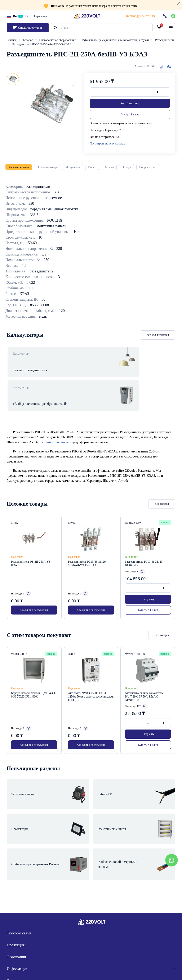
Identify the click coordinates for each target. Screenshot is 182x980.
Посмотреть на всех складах (107, 145)
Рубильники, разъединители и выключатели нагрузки (116, 42)
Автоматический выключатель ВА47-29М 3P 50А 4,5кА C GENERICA (144, 685)
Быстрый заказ (130, 116)
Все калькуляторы (158, 338)
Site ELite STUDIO (160, 972)
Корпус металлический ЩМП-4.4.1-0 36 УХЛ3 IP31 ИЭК (34, 684)
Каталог (28, 42)
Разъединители (165, 42)
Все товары (162, 492)
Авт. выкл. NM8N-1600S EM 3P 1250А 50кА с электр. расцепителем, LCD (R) (91, 685)
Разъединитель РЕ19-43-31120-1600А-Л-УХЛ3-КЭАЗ (87, 552)
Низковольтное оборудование (58, 42)
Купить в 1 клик (148, 598)
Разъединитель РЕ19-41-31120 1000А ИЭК (144, 552)
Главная (12, 42)
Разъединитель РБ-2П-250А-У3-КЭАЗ (31, 552)
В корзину (148, 587)
